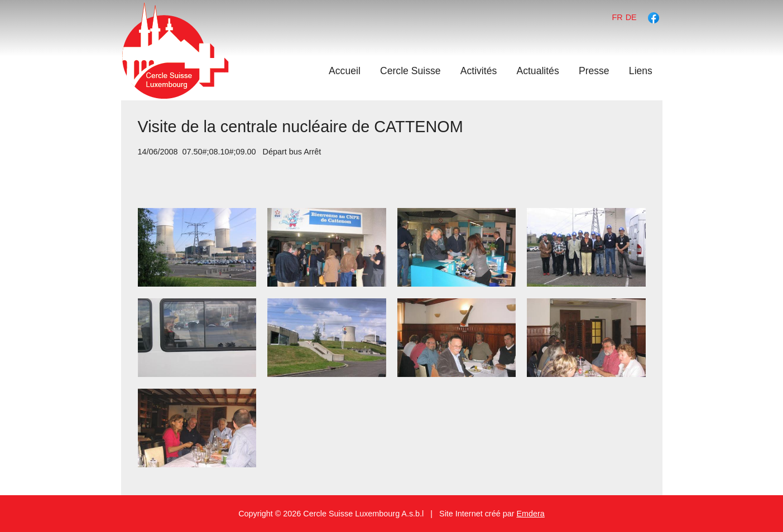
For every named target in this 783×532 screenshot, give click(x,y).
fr (618, 17)
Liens (641, 71)
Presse (594, 71)
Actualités (537, 71)
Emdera (530, 514)
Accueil (345, 71)
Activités (479, 71)
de (631, 17)
